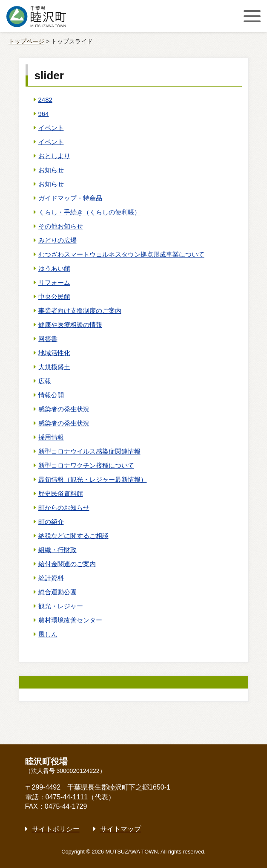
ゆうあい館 (54, 268)
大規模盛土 (54, 367)
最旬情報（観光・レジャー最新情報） (93, 479)
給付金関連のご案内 (67, 564)
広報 (45, 381)
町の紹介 (51, 522)
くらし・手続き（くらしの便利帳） (89, 212)
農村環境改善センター (70, 620)
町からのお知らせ (64, 508)
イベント (51, 128)
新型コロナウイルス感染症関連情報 (89, 451)
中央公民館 (54, 297)
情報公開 (51, 395)
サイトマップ (121, 829)
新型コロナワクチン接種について (86, 465)
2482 (45, 100)
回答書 (48, 339)
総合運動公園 (57, 592)
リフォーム (54, 282)
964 (44, 114)
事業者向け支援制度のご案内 (80, 311)
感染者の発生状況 (64, 409)
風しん (48, 634)
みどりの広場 (57, 240)
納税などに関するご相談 (73, 536)
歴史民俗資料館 (61, 493)
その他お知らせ (61, 226)
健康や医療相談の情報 (70, 325)
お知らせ (51, 170)
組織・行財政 (57, 550)
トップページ (26, 41)
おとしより (54, 156)
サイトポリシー (56, 829)
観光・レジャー (61, 606)
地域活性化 (54, 353)
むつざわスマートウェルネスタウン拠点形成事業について (121, 254)
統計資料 (51, 578)
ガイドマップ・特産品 (70, 198)
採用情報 (51, 437)
